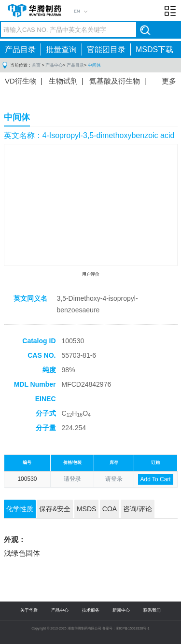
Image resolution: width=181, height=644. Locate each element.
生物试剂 (63, 81)
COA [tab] (110, 509)
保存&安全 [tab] (55, 509)
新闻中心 (121, 610)
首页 (36, 65)
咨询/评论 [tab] (138, 509)
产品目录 (20, 49)
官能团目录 (106, 49)
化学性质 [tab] (20, 509)
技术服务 (91, 610)
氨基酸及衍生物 (115, 81)
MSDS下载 (154, 49)
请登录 (72, 479)
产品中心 (54, 65)
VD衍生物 (21, 81)
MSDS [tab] (86, 509)
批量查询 (61, 49)
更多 (169, 81)
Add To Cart (156, 479)
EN (77, 11)
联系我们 (152, 610)
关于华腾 (29, 610)
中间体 (94, 65)
